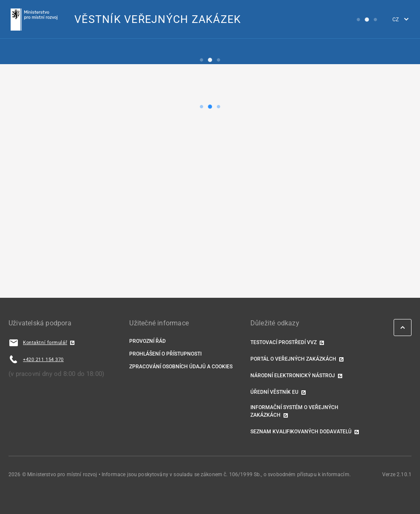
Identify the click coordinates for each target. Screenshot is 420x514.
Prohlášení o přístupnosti (165, 354)
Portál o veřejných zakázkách (293, 359)
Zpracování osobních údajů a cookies (181, 367)
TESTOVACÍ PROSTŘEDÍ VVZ (284, 342)
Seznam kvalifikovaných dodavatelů (301, 432)
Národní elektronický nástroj (293, 376)
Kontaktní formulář (45, 343)
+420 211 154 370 (43, 360)
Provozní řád (148, 341)
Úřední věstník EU (274, 392)
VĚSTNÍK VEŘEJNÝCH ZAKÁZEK (158, 19)
